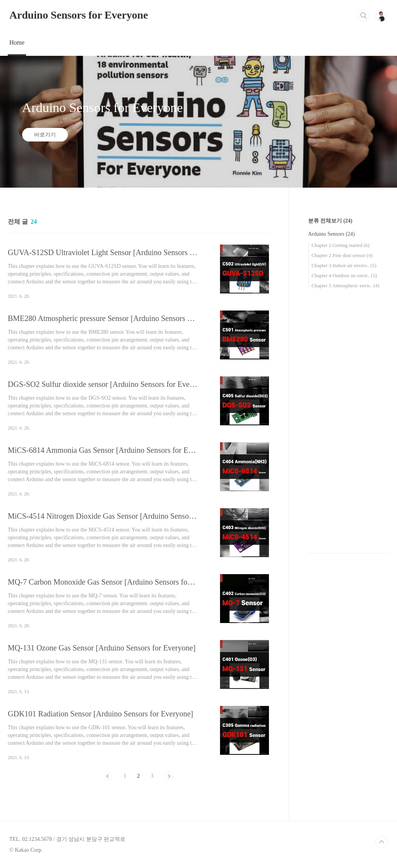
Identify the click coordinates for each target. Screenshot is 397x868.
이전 (108, 776)
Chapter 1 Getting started (341, 245)
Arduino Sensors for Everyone (79, 15)
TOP (381, 842)
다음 (169, 776)
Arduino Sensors (332, 234)
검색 (364, 16)
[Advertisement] (349, 422)
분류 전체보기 (330, 221)
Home (17, 42)
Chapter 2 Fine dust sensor (342, 255)
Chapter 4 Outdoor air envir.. (344, 275)
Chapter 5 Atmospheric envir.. (346, 286)
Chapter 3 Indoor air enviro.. (344, 265)
